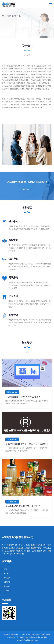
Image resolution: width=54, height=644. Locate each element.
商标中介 (13, 240)
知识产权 (13, 259)
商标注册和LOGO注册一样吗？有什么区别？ (27, 444)
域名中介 (13, 221)
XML (37, 640)
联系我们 (27, 189)
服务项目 (6, 578)
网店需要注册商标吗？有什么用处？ (23, 397)
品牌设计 (13, 315)
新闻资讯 (6, 582)
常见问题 (6, 586)
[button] (50, 4)
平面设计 (13, 296)
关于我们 (6, 573)
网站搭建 (13, 277)
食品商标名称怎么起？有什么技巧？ (23, 506)
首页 (4, 569)
